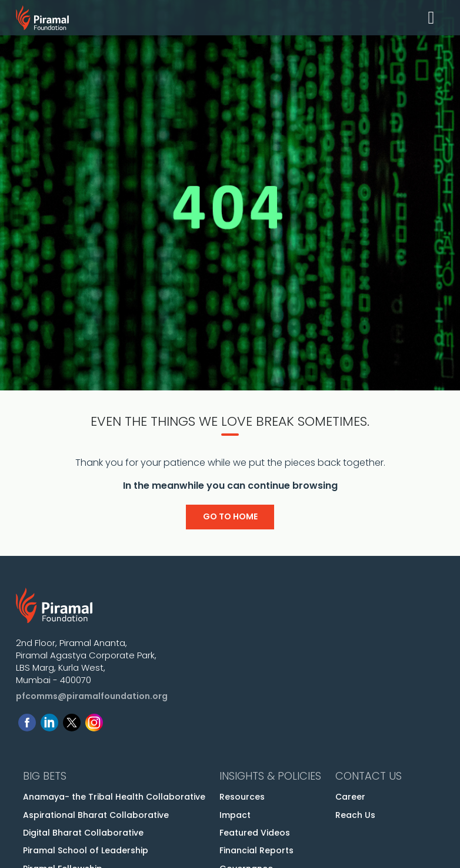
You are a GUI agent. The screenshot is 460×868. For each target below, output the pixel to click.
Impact (235, 815)
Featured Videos (255, 833)
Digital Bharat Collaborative (83, 833)
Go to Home (230, 516)
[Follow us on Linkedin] (49, 720)
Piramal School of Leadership (86, 850)
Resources (242, 797)
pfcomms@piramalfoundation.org (92, 696)
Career (350, 797)
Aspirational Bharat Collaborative (96, 815)
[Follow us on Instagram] (94, 720)
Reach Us (355, 815)
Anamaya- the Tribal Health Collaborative (114, 797)
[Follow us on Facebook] (27, 720)
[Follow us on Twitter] (72, 720)
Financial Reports (256, 850)
